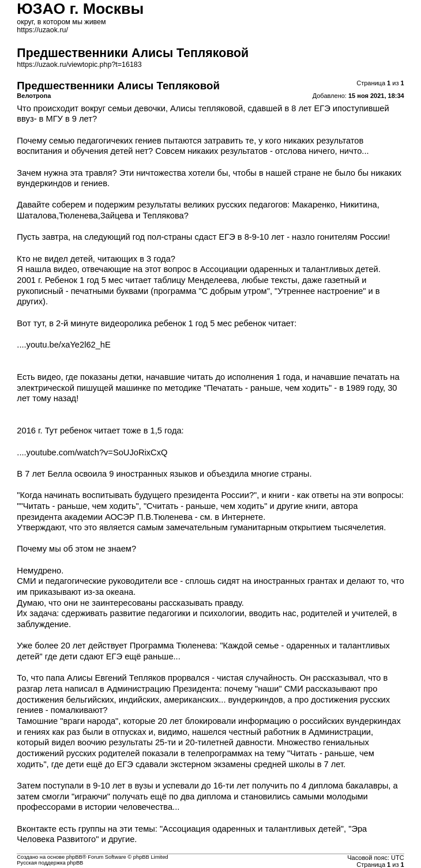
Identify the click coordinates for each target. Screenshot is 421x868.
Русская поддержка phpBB (50, 863)
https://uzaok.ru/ (42, 30)
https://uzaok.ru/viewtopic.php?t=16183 (79, 65)
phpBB (74, 857)
